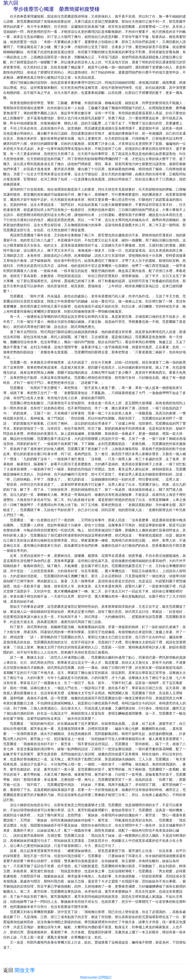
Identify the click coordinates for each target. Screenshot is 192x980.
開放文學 (25, 970)
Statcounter (89, 977)
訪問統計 (105, 977)
